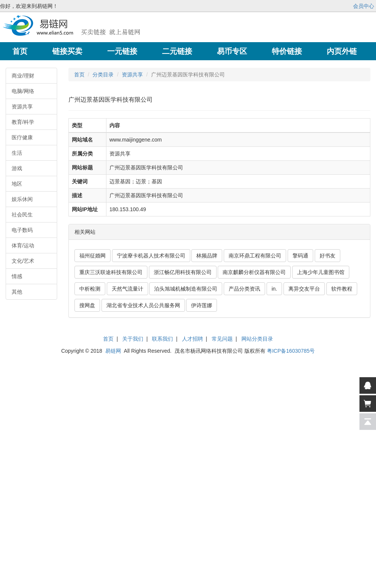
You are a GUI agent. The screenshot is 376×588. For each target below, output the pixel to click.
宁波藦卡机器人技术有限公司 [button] (151, 256)
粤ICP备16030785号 (291, 351)
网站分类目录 (257, 339)
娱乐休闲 (22, 199)
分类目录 (103, 75)
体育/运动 (23, 245)
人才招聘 (193, 339)
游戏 (17, 168)
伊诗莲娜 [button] (202, 305)
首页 (79, 75)
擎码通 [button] (300, 256)
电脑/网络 (23, 91)
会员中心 (364, 6)
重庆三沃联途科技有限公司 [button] (111, 272)
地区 (17, 184)
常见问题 (222, 339)
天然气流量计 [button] (127, 289)
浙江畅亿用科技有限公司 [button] (183, 272)
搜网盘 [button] (87, 305)
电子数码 (22, 230)
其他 (17, 292)
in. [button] (274, 289)
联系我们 (162, 339)
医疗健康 (22, 137)
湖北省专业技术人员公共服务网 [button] (143, 305)
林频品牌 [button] (207, 256)
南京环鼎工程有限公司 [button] (255, 256)
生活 (17, 153)
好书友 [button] (327, 256)
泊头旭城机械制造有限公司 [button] (186, 289)
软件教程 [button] (342, 289)
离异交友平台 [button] (304, 289)
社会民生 (22, 215)
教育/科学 (23, 122)
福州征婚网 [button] (92, 256)
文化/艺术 (23, 261)
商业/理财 (23, 76)
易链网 (113, 351)
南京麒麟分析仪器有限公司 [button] (254, 272)
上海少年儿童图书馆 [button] (321, 272)
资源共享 (22, 107)
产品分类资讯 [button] (244, 289)
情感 (17, 276)
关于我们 (133, 339)
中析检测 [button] (90, 289)
